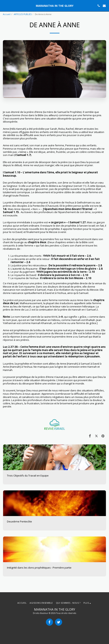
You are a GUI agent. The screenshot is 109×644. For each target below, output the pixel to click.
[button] (4, 6)
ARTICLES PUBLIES (23, 14)
